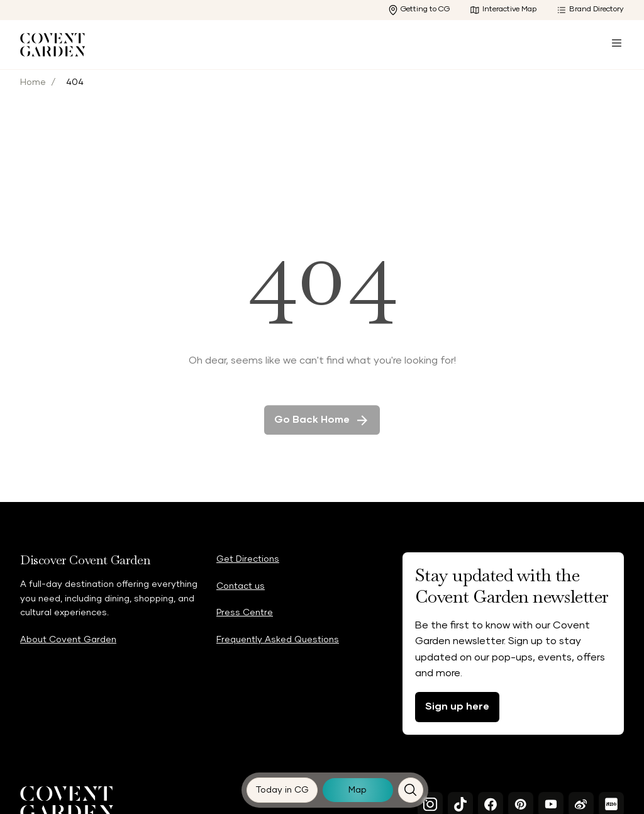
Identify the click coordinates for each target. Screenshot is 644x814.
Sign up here (457, 706)
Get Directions (248, 559)
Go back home (322, 431)
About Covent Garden (68, 640)
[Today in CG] (282, 790)
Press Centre (245, 613)
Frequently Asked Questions (278, 640)
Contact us (241, 586)
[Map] (358, 790)
